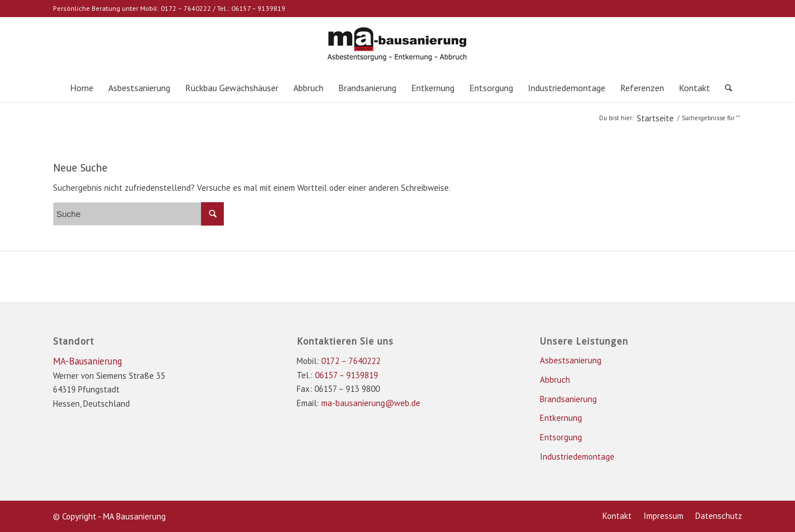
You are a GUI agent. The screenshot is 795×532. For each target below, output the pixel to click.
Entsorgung (561, 437)
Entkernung (561, 418)
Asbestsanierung (571, 360)
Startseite (655, 118)
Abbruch (555, 380)
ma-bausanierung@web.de (371, 403)
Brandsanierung (568, 399)
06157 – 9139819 (258, 8)
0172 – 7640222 (186, 8)
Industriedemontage (577, 457)
